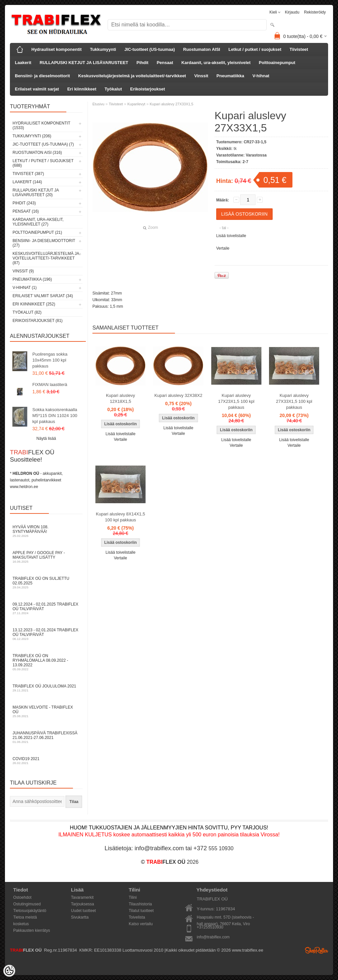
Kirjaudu (292, 12)
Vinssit (201, 76)
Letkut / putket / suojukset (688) (43, 163)
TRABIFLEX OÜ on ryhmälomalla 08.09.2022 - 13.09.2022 (46, 662)
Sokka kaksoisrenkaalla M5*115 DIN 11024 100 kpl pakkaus (55, 416)
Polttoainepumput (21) (37, 232)
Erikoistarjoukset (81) (38, 321)
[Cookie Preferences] (9, 971)
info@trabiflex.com (213, 937)
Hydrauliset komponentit (56, 49)
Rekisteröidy (315, 12)
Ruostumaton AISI (202, 49)
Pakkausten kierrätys (32, 930)
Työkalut (113, 89)
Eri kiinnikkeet (82, 89)
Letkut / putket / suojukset (255, 49)
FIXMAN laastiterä (50, 385)
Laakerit (23, 63)
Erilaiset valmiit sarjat (37, 89)
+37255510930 (210, 927)
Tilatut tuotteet (141, 911)
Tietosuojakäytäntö (30, 911)
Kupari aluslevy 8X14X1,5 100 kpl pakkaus (121, 517)
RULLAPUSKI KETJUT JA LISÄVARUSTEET (84, 63)
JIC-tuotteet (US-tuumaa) (150, 49)
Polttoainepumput (277, 63)
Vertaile (223, 248)
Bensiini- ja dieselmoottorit (42, 76)
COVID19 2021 (46, 761)
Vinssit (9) (23, 271)
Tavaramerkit (82, 897)
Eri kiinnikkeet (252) (34, 304)
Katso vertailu (141, 924)
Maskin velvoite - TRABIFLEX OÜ (46, 711)
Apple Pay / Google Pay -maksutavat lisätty (46, 557)
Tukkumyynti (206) (32, 136)
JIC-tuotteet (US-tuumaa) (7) (43, 144)
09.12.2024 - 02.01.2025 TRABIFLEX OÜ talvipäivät (46, 608)
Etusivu (98, 104)
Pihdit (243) (24, 203)
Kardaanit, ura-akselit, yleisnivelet (216, 63)
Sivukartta (80, 917)
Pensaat (165, 63)
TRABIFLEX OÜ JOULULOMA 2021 (46, 688)
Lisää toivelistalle (231, 236)
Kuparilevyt (136, 104)
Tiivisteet (299, 49)
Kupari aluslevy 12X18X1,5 (120, 398)
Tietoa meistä (25, 917)
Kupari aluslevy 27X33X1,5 (172, 104)
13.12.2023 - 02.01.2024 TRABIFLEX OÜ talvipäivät (46, 634)
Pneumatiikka (230, 76)
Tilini (133, 897)
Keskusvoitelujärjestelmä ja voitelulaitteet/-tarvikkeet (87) (46, 258)
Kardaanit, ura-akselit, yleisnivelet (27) (38, 222)
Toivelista (137, 917)
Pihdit (143, 63)
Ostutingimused (27, 904)
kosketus (21, 924)
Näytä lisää (46, 438)
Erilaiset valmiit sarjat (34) (43, 296)
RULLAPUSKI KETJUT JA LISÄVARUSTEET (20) (36, 192)
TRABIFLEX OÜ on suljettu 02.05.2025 (46, 583)
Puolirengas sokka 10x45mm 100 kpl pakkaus (50, 360)
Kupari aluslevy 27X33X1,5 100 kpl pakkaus (294, 401)
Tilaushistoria (140, 904)
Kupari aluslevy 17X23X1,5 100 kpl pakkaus (236, 401)
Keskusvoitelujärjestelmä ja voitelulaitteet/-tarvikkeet (132, 76)
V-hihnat (261, 76)
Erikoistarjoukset (148, 89)
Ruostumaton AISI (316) (37, 153)
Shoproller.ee (317, 950)
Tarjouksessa (83, 904)
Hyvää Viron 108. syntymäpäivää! (46, 531)
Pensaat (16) (26, 211)
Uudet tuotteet (83, 911)
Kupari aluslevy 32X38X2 (178, 395)
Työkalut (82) (27, 312)
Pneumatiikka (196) (32, 279)
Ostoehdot (22, 897)
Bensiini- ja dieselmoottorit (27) (44, 243)
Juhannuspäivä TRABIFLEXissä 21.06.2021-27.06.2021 (46, 737)
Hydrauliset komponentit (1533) (41, 125)
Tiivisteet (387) (28, 174)
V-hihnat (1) (25, 288)
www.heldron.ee (24, 487)
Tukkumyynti (103, 49)
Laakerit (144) (27, 182)
